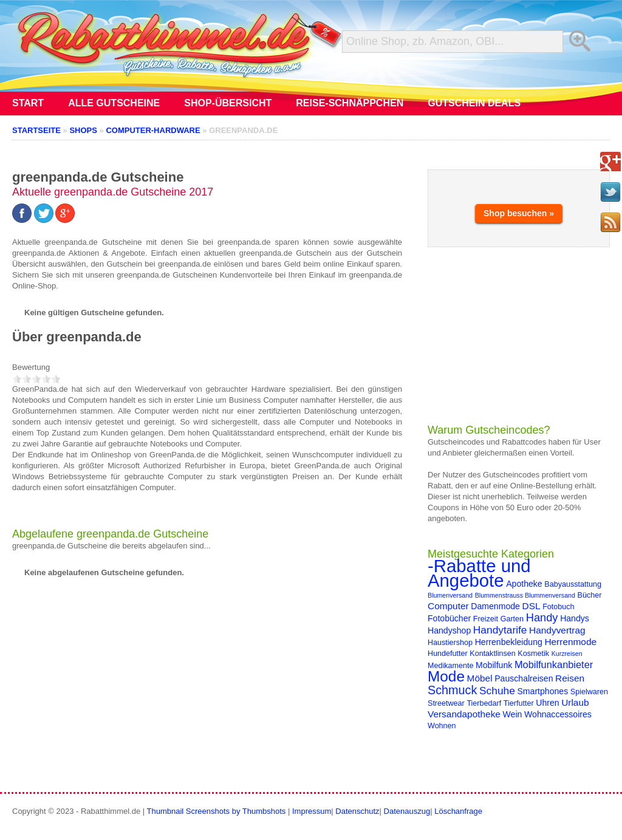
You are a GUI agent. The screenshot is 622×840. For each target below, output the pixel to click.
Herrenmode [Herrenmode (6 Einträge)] (570, 642)
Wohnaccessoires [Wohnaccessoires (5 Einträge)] (558, 714)
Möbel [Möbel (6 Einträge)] (480, 678)
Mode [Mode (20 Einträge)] (446, 676)
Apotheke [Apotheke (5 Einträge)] (524, 584)
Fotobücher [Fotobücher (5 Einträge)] (449, 618)
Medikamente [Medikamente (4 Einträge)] (450, 666)
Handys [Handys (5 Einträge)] (575, 618)
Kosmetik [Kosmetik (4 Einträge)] (533, 654)
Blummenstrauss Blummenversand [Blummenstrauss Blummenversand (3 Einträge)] (525, 595)
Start (28, 103)
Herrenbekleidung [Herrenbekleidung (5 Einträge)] (509, 642)
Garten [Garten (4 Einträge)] (512, 619)
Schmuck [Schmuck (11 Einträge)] (452, 690)
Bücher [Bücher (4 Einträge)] (590, 595)
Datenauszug (407, 811)
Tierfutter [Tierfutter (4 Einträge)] (519, 703)
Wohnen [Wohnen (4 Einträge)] (442, 726)
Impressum (312, 811)
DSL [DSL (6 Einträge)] (531, 606)
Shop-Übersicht (228, 103)
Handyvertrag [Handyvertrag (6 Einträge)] (557, 630)
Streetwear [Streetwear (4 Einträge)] (446, 703)
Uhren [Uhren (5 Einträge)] (547, 703)
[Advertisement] (519, 335)
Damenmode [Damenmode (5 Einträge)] (495, 606)
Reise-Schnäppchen (350, 103)
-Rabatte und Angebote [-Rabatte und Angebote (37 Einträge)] (479, 573)
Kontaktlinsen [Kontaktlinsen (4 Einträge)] (492, 654)
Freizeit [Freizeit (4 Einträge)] (486, 619)
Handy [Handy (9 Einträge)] (542, 617)
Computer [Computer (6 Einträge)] (448, 606)
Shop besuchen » (519, 213)
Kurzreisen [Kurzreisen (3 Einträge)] (567, 654)
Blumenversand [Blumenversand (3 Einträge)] (450, 595)
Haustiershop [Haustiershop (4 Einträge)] (450, 643)
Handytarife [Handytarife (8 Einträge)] (500, 630)
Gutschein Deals (474, 103)
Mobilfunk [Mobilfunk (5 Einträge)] (494, 665)
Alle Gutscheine (114, 103)
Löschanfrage (458, 811)
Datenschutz (357, 811)
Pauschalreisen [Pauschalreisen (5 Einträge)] (524, 678)
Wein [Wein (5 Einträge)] (513, 714)
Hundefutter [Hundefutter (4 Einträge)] (448, 654)
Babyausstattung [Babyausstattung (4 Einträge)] (573, 584)
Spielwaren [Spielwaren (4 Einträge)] (589, 692)
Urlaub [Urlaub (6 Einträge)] (575, 702)
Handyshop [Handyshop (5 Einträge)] (449, 630)
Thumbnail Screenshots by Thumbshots (217, 811)
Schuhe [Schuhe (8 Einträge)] (497, 691)
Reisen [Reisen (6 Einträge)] (570, 678)
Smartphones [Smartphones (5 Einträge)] (542, 691)
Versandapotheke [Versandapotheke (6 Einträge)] (464, 714)
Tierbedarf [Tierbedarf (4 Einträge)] (484, 703)
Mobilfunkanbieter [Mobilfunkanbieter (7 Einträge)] (554, 664)
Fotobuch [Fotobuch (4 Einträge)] (558, 607)
